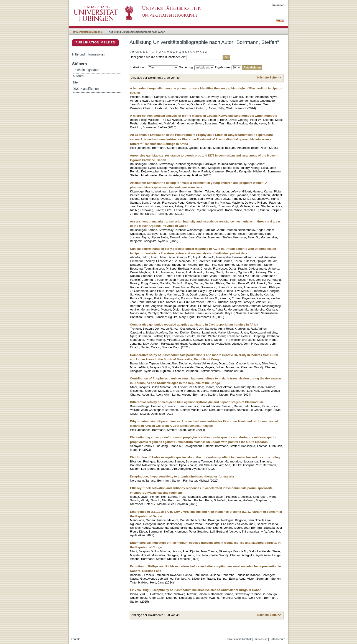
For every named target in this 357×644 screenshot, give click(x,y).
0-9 (132, 52)
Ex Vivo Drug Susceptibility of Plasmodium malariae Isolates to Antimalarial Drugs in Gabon (196, 590)
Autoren (78, 76)
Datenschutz (277, 639)
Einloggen (278, 5)
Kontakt (76, 639)
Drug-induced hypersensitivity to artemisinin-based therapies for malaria (182, 476)
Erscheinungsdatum (86, 70)
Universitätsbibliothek (239, 639)
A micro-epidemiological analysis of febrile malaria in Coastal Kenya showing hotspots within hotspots (204, 116)
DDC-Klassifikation (86, 89)
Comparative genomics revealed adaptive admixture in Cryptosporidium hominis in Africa (194, 325)
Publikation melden (95, 42)
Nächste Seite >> (269, 77)
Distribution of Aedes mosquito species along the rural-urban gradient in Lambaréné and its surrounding (205, 457)
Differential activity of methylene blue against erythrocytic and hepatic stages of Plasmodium (196, 402)
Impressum (261, 639)
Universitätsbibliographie (88, 32)
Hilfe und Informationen (89, 54)
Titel (75, 82)
